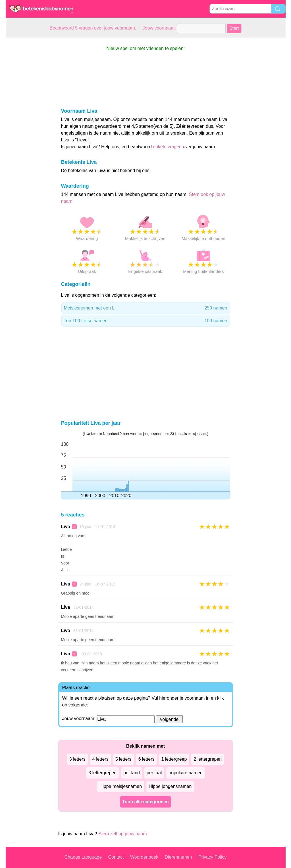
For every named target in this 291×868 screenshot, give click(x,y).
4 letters (100, 759)
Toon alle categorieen (145, 802)
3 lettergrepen (102, 773)
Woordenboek (144, 857)
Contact (116, 857)
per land (132, 773)
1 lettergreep (174, 759)
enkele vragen (167, 147)
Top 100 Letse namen (146, 321)
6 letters (146, 759)
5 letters (123, 759)
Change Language (83, 857)
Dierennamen (178, 857)
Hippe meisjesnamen (121, 786)
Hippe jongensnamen (170, 786)
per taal (154, 773)
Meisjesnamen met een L (146, 308)
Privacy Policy (213, 857)
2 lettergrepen (208, 759)
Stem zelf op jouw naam (123, 834)
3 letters (77, 759)
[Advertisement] (28, 123)
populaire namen (185, 773)
